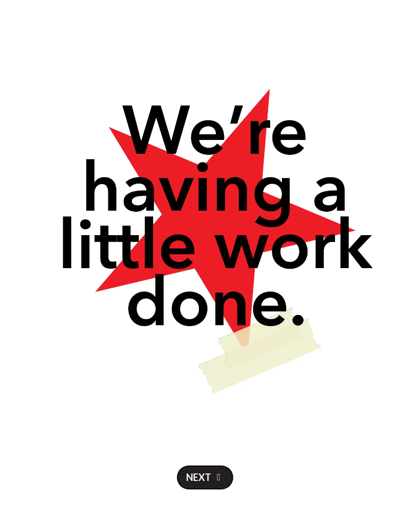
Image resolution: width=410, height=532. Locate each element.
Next (199, 477)
